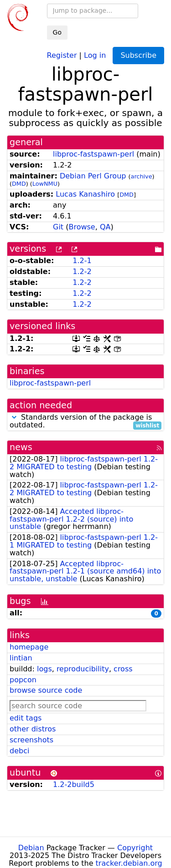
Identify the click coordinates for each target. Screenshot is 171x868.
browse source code (46, 690)
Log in (95, 55)
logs (44, 669)
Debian (31, 848)
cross (123, 669)
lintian (21, 658)
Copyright (135, 848)
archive (142, 176)
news (21, 447)
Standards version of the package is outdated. (85, 421)
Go (57, 32)
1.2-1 (82, 261)
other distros (33, 729)
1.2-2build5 (74, 784)
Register (62, 55)
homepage (29, 647)
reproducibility (83, 669)
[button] (14, 417)
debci (19, 751)
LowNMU (45, 184)
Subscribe (138, 55)
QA (105, 227)
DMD (19, 184)
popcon (23, 680)
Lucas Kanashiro (85, 194)
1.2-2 (82, 272)
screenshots (31, 740)
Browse (82, 227)
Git (58, 227)
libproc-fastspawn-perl (93, 154)
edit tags (26, 718)
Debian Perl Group (93, 176)
